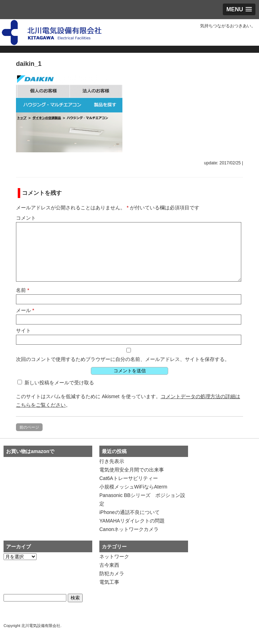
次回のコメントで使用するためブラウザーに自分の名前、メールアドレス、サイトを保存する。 (123, 359)
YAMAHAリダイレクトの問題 (132, 521)
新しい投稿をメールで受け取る (59, 383)
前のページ (29, 427)
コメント (26, 218)
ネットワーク (114, 557)
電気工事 (109, 582)
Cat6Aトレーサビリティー (129, 478)
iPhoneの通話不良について (129, 512)
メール (25, 310)
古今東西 (109, 565)
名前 (23, 290)
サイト (23, 331)
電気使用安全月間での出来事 (132, 470)
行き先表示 (112, 461)
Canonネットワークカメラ (129, 529)
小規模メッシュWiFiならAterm (133, 487)
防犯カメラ (112, 574)
